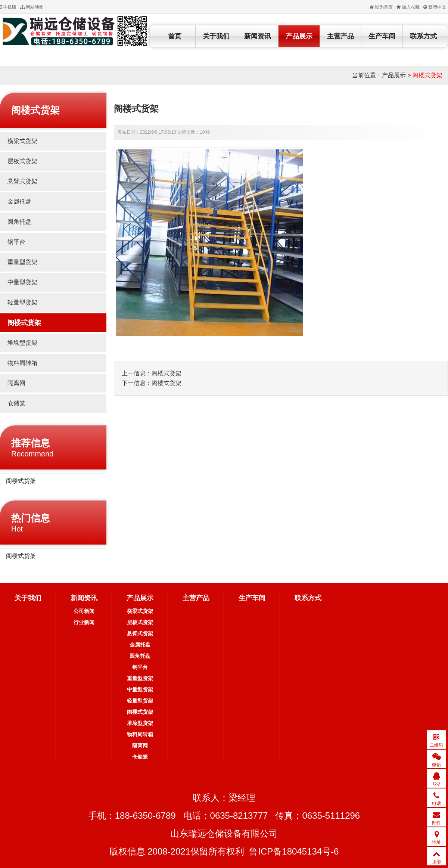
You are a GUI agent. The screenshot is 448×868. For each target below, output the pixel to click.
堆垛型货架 (22, 343)
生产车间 (382, 36)
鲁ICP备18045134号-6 (294, 851)
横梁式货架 (22, 141)
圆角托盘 (19, 222)
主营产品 (340, 36)
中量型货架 (22, 282)
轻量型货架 (22, 302)
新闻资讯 (258, 36)
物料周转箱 (22, 363)
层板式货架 (22, 161)
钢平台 (16, 242)
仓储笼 (16, 403)
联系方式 (423, 36)
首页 (175, 36)
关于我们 (216, 36)
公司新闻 (84, 611)
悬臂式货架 (22, 181)
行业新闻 (84, 622)
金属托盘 (19, 201)
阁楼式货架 (427, 75)
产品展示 (299, 36)
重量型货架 (22, 262)
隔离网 (16, 383)
